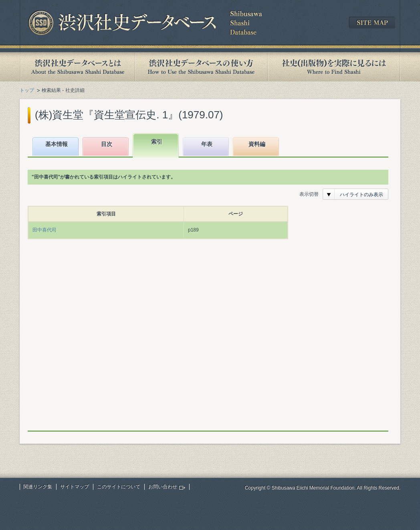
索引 (157, 142)
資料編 (257, 144)
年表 (207, 144)
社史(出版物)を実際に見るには (334, 67)
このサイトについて (119, 487)
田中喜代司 (44, 230)
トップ (27, 90)
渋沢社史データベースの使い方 (201, 67)
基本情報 (57, 144)
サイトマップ (75, 487)
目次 (107, 144)
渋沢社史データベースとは (77, 67)
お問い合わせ (163, 487)
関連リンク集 (38, 487)
